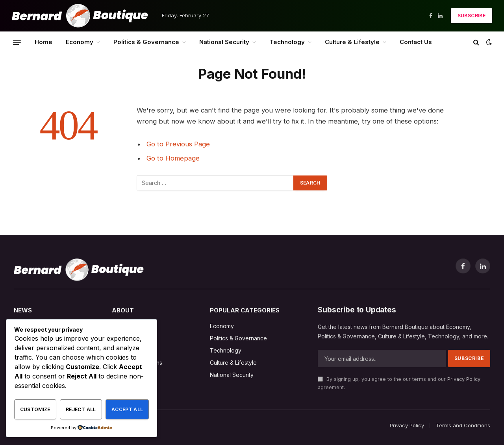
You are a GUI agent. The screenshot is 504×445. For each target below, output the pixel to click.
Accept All (127, 409)
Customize (35, 409)
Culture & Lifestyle (352, 42)
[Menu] (17, 42)
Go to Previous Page (178, 144)
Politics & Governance (146, 42)
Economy (80, 42)
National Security (224, 42)
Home (44, 42)
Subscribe (472, 16)
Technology (287, 42)
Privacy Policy (464, 379)
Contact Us (416, 42)
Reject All (81, 409)
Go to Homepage (173, 158)
